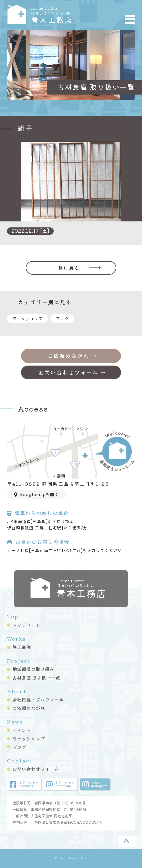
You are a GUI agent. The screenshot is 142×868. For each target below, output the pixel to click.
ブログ (62, 318)
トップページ (26, 625)
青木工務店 (62, 14)
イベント (22, 730)
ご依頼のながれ (29, 708)
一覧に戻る (66, 268)
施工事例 (22, 647)
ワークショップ (27, 318)
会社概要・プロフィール (38, 700)
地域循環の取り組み (33, 669)
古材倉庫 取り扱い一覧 (36, 678)
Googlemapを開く (36, 494)
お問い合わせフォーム (36, 769)
